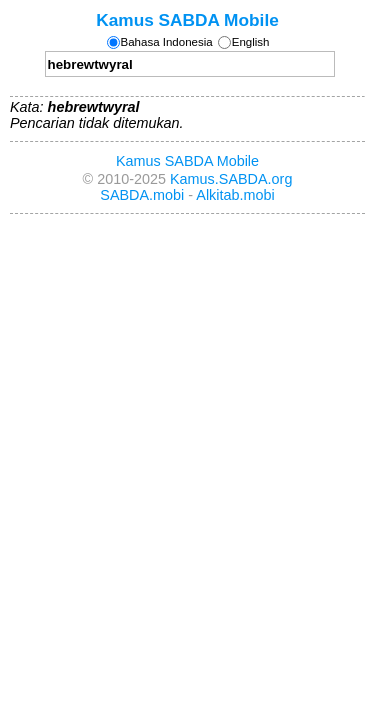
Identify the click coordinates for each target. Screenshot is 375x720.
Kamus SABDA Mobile (187, 20)
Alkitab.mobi (235, 195)
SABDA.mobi (142, 195)
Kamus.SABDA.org (231, 179)
